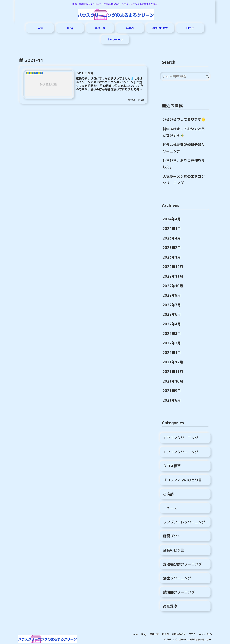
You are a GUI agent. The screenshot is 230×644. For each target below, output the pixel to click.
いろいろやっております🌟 (184, 119)
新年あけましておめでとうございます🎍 (184, 132)
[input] (185, 76)
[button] (207, 76)
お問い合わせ (179, 634)
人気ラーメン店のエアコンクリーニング (184, 180)
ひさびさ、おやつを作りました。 (184, 164)
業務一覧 (154, 634)
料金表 (165, 634)
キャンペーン (206, 634)
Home (135, 634)
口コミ (192, 634)
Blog (144, 634)
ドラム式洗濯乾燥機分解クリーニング (184, 148)
